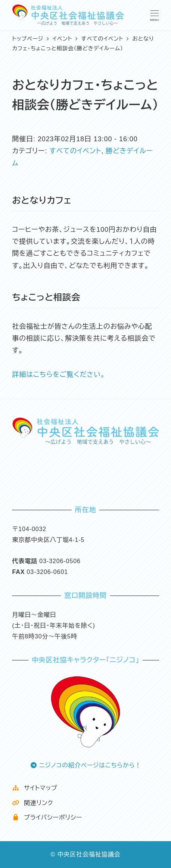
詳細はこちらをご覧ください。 (58, 375)
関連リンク (32, 803)
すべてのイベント (75, 151)
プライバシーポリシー (47, 818)
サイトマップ (35, 788)
